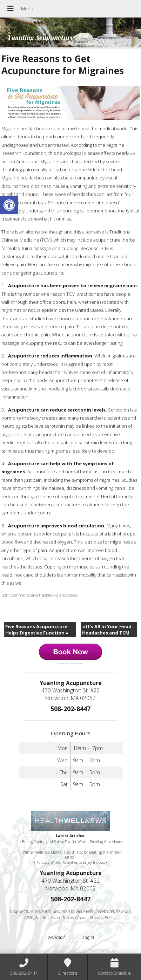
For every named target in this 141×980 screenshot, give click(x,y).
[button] (9, 205)
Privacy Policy (103, 917)
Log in (88, 937)
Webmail (56, 937)
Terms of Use (75, 917)
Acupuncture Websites (30, 911)
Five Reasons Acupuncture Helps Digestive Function (37, 630)
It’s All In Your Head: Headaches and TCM (108, 630)
